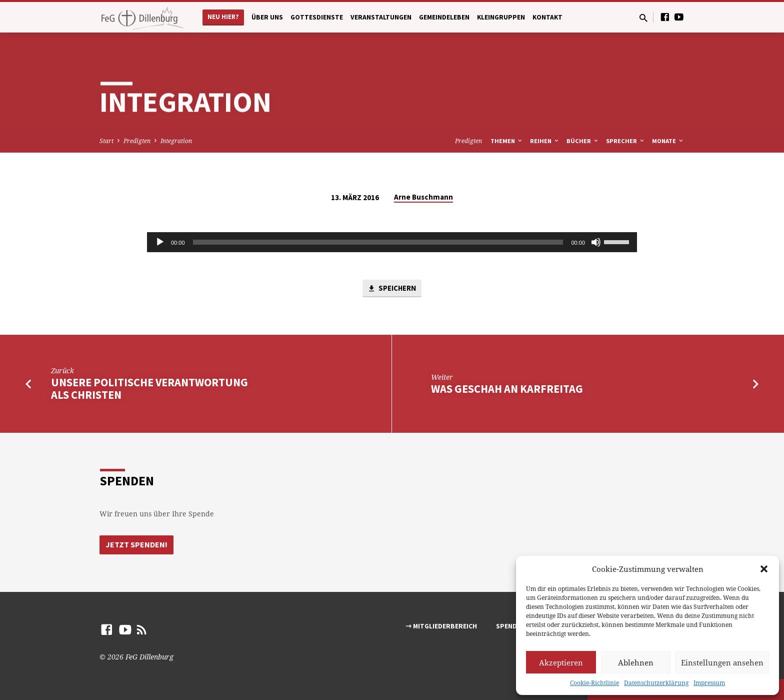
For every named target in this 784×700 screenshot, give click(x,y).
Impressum (709, 683)
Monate (668, 141)
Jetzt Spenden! (136, 544)
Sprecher (626, 141)
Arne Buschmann (423, 197)
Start (106, 141)
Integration (176, 141)
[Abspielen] (160, 242)
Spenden (510, 626)
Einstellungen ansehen (722, 662)
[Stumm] (596, 242)
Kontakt (547, 17)
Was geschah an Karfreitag (507, 389)
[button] (764, 569)
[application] (392, 242)
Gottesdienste (317, 17)
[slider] (378, 242)
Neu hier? (223, 17)
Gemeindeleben (444, 17)
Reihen (545, 141)
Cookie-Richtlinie (594, 683)
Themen (507, 141)
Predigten (137, 141)
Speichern (392, 289)
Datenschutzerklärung (656, 683)
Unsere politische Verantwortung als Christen (149, 389)
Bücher (583, 141)
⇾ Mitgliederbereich (441, 626)
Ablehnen (636, 662)
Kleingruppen (501, 17)
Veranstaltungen (381, 17)
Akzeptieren (561, 662)
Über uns (267, 17)
